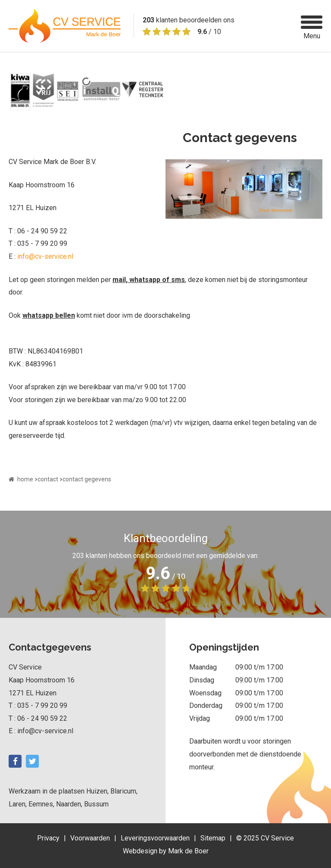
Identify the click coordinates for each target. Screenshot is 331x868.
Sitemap (213, 838)
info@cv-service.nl (45, 256)
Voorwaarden (90, 838)
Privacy (48, 838)
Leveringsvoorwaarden (155, 838)
